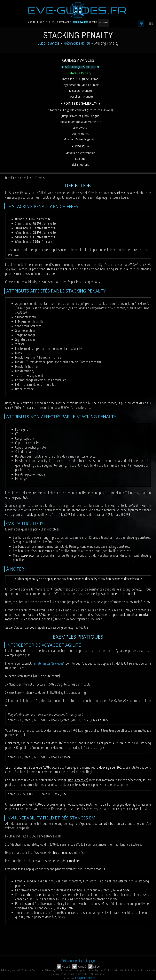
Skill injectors (80, 164)
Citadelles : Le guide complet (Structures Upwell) (80, 110)
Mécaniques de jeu (77, 43)
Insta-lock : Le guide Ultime (80, 79)
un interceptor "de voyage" (49, 663)
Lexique (80, 159)
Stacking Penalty (80, 73)
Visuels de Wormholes (80, 153)
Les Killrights (80, 133)
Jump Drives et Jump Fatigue (80, 116)
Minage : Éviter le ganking (80, 139)
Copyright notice (85, 978)
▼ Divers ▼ (80, 146)
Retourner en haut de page (78, 961)
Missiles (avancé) (80, 91)
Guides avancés (48, 43)
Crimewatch (80, 127)
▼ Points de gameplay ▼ (80, 103)
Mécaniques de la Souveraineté (80, 122)
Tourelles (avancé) (80, 96)
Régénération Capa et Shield (80, 85)
